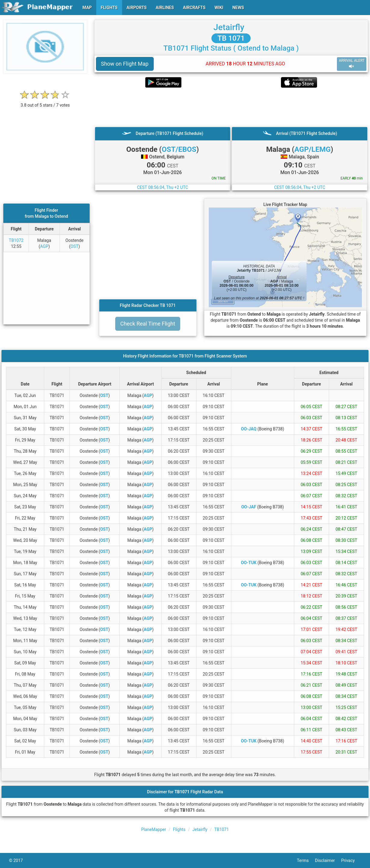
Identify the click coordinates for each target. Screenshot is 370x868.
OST (74, 246)
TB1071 (222, 829)
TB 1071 (231, 38)
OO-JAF (249, 507)
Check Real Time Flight (148, 324)
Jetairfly (229, 27)
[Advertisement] (231, 107)
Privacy (351, 860)
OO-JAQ (249, 429)
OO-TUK (249, 563)
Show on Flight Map (125, 64)
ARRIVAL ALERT (352, 64)
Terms (306, 860)
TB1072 (16, 240)
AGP (44, 246)
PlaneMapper (154, 829)
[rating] (45, 102)
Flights (179, 829)
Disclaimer (328, 860)
